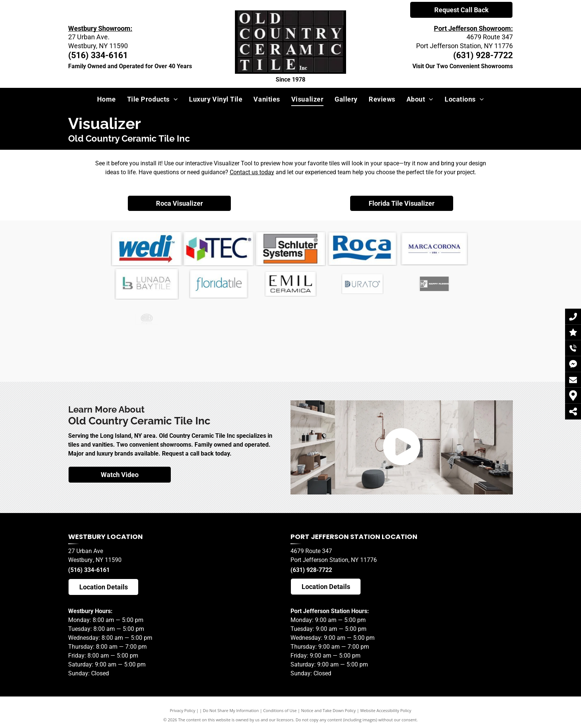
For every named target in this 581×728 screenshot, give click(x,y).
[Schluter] (290, 248)
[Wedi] (147, 249)
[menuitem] (107, 99)
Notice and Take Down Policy (329, 710)
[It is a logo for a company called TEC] (219, 249)
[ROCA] (363, 249)
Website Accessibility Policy (386, 710)
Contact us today (252, 172)
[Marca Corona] (434, 249)
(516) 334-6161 (89, 570)
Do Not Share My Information (231, 710)
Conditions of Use (280, 710)
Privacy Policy (182, 710)
